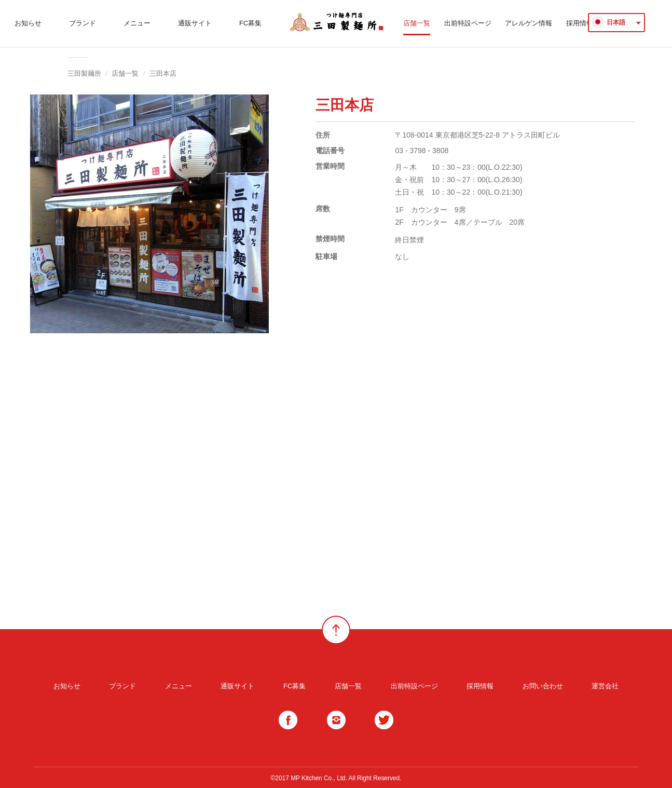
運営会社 (605, 686)
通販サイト (195, 23)
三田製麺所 (84, 73)
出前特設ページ (468, 23)
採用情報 (480, 686)
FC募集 (250, 23)
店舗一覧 (417, 23)
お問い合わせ (543, 686)
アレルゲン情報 (529, 23)
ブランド (83, 23)
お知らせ (28, 23)
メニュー (137, 23)
